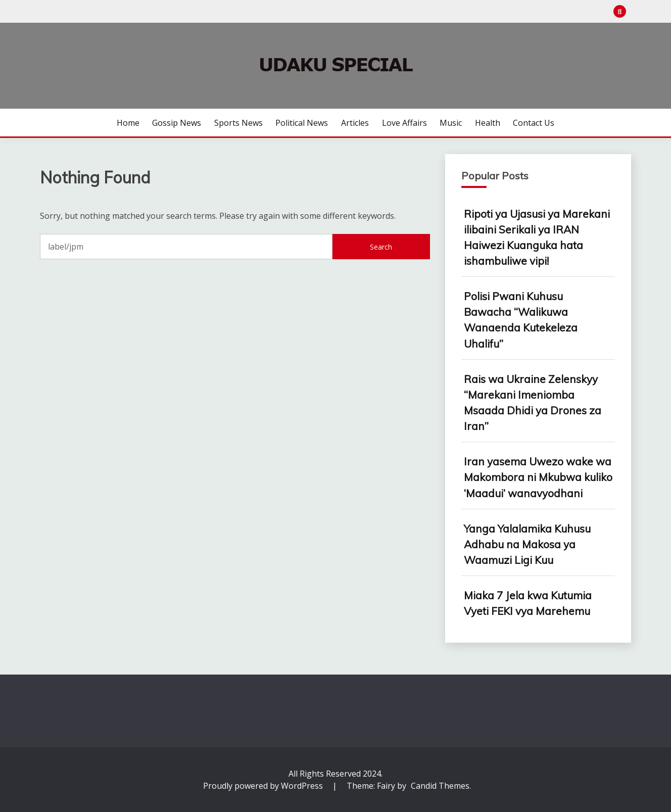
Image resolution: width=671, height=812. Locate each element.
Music (451, 123)
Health (488, 123)
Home (128, 123)
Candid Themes (440, 786)
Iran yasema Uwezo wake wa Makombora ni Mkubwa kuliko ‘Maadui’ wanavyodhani (538, 477)
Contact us (534, 123)
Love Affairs (404, 123)
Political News (302, 123)
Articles (355, 123)
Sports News (238, 123)
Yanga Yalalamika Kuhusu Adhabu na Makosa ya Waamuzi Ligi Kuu (527, 544)
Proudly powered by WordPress (264, 786)
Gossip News (177, 123)
